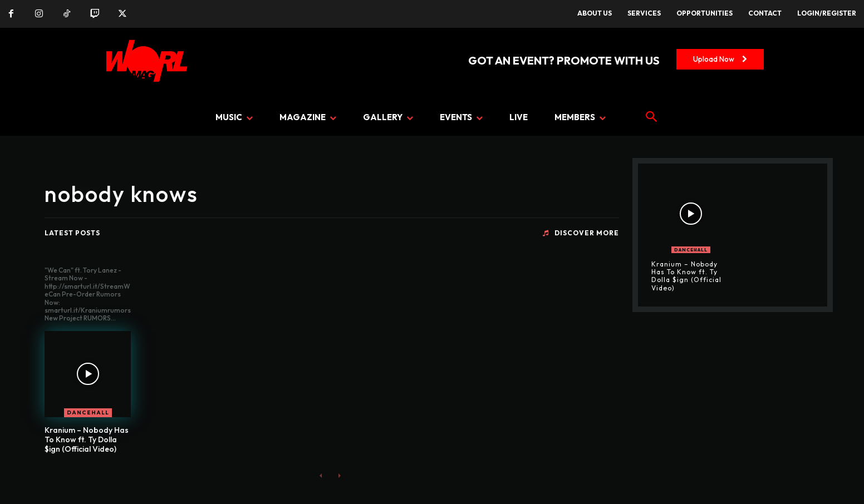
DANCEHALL (88, 412)
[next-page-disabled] (339, 475)
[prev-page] (321, 475)
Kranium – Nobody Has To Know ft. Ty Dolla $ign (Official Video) (87, 439)
